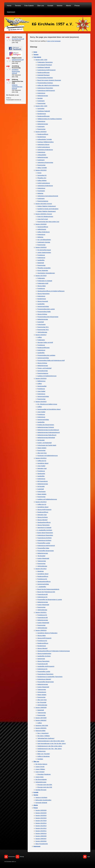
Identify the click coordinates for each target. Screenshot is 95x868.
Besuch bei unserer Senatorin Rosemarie (49, 80)
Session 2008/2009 (41, 708)
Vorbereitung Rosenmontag (45, 163)
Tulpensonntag (42, 561)
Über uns (36, 761)
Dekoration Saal (42, 468)
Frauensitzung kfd (42, 594)
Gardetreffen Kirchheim (44, 656)
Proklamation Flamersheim (45, 62)
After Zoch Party (42, 453)
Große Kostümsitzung (44, 147)
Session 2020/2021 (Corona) (44, 214)
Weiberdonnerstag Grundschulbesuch (48, 430)
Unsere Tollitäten (40, 769)
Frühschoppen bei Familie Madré (47, 445)
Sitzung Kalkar (42, 286)
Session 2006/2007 (41, 720)
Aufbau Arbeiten (42, 181)
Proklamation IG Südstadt (45, 281)
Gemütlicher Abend (43, 463)
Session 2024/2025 (41, 813)
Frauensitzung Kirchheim (45, 538)
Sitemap (22, 857)
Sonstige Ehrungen (41, 790)
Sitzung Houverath (43, 301)
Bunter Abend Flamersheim (45, 533)
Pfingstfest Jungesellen (44, 268)
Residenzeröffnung (43, 134)
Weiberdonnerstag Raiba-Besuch (47, 435)
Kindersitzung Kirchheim (44, 540)
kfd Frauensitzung (42, 481)
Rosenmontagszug (43, 201)
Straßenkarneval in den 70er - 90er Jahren (50, 749)
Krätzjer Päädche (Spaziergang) (47, 211)
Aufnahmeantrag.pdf (18, 60)
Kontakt (36, 792)
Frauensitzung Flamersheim (45, 674)
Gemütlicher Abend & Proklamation (47, 633)
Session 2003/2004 (41, 841)
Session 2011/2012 (41, 569)
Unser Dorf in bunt (43, 219)
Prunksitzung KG (42, 579)
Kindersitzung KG (42, 597)
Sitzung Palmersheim (43, 294)
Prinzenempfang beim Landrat (46, 309)
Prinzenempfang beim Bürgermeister (48, 317)
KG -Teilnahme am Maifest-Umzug (47, 404)
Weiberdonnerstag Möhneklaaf (46, 438)
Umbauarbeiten (42, 155)
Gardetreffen (41, 260)
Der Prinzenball (42, 702)
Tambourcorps (41, 751)
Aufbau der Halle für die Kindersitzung (48, 85)
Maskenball (41, 263)
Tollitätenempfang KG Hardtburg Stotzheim (50, 119)
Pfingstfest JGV (42, 178)
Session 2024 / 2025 (41, 106)
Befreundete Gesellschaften (43, 800)
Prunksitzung (41, 255)
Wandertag (41, 571)
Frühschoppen (42, 324)
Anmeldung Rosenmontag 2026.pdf (16, 71)
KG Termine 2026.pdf (18, 39)
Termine (36, 55)
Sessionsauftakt (42, 386)
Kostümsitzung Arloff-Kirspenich (46, 70)
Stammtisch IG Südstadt (44, 528)
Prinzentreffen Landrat (44, 543)
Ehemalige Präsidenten (44, 774)
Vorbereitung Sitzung (43, 145)
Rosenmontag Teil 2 (43, 330)
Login (89, 857)
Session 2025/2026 (41, 810)
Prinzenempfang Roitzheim (45, 78)
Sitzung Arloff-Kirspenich (44, 510)
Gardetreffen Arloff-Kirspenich (46, 666)
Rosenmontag (41, 103)
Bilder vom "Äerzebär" (44, 754)
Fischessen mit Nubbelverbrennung (47, 456)
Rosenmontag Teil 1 (43, 327)
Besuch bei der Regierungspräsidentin (48, 589)
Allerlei (36, 805)
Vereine (36, 795)
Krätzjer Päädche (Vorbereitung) (47, 206)
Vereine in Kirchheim (41, 797)
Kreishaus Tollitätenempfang (45, 142)
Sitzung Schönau (42, 314)
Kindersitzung (41, 93)
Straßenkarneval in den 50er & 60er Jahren (50, 746)
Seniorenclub (41, 659)
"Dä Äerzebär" (41, 556)
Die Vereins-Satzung (41, 764)
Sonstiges (40, 759)
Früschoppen (41, 191)
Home (35, 52)
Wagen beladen (42, 448)
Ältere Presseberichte (42, 844)
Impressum (37, 846)
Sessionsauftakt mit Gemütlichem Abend (49, 409)
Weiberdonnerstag (43, 96)
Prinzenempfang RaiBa (44, 312)
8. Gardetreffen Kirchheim (45, 530)
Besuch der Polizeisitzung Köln (46, 592)
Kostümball (41, 322)
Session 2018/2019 (41, 247)
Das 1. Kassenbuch (43, 733)
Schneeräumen (42, 692)
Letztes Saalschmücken (44, 252)
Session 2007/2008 (41, 718)
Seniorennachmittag (43, 306)
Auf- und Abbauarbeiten (44, 240)
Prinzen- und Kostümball (44, 368)
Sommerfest (41, 109)
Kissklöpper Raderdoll (44, 67)
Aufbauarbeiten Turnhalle (45, 139)
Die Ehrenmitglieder (41, 779)
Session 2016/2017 (41, 335)
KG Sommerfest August (44, 250)
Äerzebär (40, 98)
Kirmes (39, 173)
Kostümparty (41, 101)
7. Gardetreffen (42, 587)
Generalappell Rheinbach (45, 65)
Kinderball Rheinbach (43, 75)
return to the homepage (54, 41)
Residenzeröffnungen (43, 73)
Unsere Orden (39, 777)
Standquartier (41, 474)
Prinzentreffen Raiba (43, 548)
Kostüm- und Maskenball (44, 443)
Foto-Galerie (37, 57)
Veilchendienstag (42, 332)
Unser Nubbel (41, 391)
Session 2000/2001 (41, 728)
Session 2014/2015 (41, 402)
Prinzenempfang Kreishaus (45, 83)
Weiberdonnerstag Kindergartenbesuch (49, 432)
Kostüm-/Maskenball (43, 558)
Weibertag (40, 193)
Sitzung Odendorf (42, 520)
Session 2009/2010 (41, 630)
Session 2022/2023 (41, 170)
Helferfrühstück (42, 229)
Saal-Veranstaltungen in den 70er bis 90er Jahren (52, 744)
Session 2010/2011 (41, 612)
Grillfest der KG (42, 461)
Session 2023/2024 (41, 132)
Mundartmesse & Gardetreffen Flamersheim (50, 677)
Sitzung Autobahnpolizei (44, 654)
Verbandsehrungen (41, 782)
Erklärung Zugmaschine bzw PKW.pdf (17, 87)
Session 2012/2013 (41, 502)
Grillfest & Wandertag (43, 756)
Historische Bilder (40, 731)
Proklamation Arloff (43, 283)
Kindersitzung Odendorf (44, 679)
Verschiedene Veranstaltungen (46, 273)
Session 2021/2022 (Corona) (44, 204)
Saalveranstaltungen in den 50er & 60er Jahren (51, 741)
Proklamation (41, 278)
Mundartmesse (42, 114)
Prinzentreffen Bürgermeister (46, 551)
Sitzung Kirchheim (43, 517)
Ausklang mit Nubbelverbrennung (47, 376)
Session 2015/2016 (41, 378)
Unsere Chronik (40, 767)
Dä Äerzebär (41, 440)
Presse (36, 808)
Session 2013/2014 (41, 458)
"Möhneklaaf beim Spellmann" (46, 738)
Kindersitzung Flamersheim (45, 88)
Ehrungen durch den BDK (45, 785)
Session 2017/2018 (41, 276)
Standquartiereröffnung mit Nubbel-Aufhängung (51, 291)
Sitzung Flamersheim (43, 661)
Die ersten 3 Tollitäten (44, 736)
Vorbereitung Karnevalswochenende (48, 196)
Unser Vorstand (40, 772)
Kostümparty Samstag (44, 242)
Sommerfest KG (42, 175)
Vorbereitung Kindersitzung (45, 150)
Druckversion (12, 857)
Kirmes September (43, 270)
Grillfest (40, 337)
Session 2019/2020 (41, 224)
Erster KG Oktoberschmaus (45, 216)
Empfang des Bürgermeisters (46, 425)
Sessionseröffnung (43, 227)
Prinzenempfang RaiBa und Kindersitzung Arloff (51, 360)
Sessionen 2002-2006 (42, 726)
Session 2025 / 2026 (41, 60)
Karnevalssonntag (43, 371)
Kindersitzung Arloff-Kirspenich (46, 91)
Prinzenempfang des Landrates (46, 355)
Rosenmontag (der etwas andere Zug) (48, 222)
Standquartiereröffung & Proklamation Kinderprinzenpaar (54, 651)
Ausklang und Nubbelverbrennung (47, 499)
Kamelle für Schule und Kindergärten (48, 209)
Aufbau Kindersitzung (43, 232)
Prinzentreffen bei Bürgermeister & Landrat (50, 600)
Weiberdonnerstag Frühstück (46, 427)
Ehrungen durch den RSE (45, 787)
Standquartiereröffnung (44, 522)
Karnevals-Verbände (41, 803)
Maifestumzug (41, 381)
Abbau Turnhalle (42, 168)
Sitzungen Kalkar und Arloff (45, 342)
